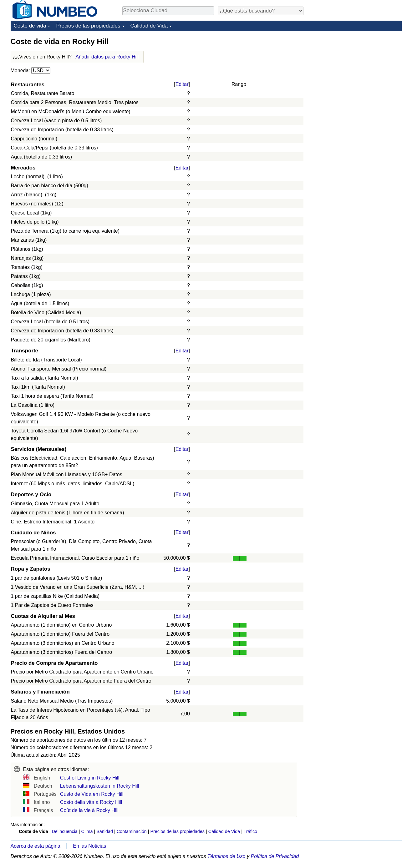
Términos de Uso (226, 856)
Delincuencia (64, 831)
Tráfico (250, 831)
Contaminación (132, 831)
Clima (87, 831)
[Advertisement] (355, 76)
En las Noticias (89, 846)
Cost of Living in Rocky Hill (90, 778)
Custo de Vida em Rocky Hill (92, 794)
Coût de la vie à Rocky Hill (89, 810)
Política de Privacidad (275, 856)
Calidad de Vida (149, 26)
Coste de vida (30, 26)
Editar (182, 84)
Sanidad (105, 831)
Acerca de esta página (36, 846)
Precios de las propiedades (88, 26)
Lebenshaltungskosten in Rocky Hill (100, 786)
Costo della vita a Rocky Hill (91, 802)
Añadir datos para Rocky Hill (107, 57)
